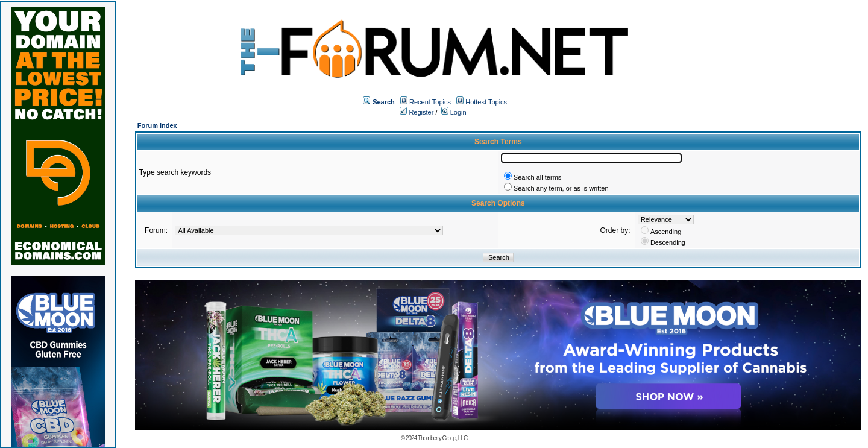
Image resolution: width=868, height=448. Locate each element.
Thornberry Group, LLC (442, 438)
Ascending (666, 232)
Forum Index (157, 125)
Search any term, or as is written (561, 188)
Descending (668, 242)
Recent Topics (430, 102)
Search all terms (537, 177)
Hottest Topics (486, 102)
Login (454, 112)
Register (417, 112)
